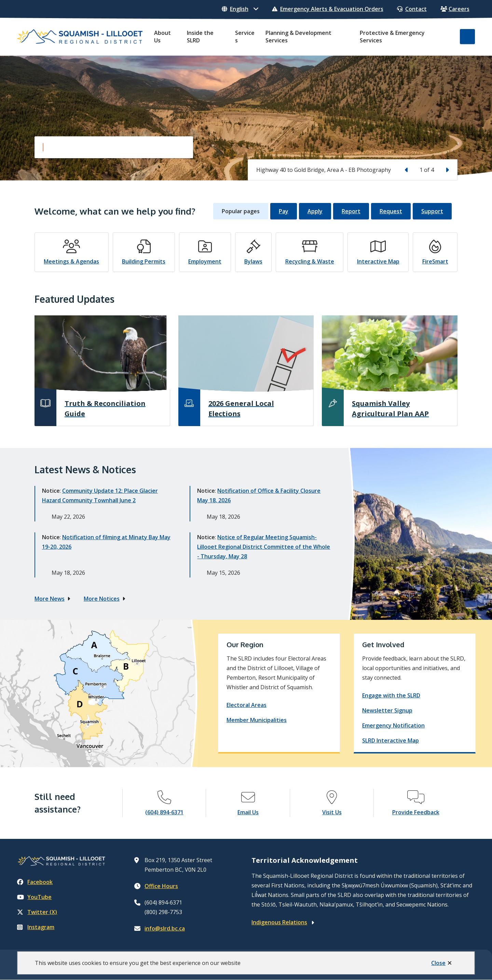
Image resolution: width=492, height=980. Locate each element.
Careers (455, 9)
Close (438, 963)
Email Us (248, 812)
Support (432, 211)
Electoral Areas (247, 705)
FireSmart (435, 261)
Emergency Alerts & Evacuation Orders (328, 9)
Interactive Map (378, 261)
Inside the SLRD (200, 37)
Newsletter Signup (387, 710)
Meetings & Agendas (71, 261)
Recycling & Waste (310, 261)
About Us (162, 37)
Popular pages (241, 211)
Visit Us (332, 812)
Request (391, 211)
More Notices (102, 599)
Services (245, 37)
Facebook (35, 882)
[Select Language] (240, 9)
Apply (315, 211)
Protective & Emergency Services (392, 37)
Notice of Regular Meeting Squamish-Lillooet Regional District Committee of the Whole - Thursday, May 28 (264, 547)
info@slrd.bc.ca (165, 928)
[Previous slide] (407, 170)
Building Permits (144, 261)
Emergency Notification (393, 725)
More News (50, 599)
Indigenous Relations (279, 922)
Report (351, 211)
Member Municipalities (257, 720)
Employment (205, 261)
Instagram (36, 927)
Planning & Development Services (298, 37)
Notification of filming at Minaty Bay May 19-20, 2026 (106, 542)
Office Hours (161, 886)
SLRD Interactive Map (391, 740)
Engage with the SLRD (391, 695)
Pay (284, 211)
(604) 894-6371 (164, 812)
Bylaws (253, 261)
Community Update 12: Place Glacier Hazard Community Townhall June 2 (100, 495)
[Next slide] (447, 170)
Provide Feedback (416, 812)
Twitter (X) (37, 912)
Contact (412, 9)
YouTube (34, 897)
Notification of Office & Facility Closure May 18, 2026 (259, 495)
